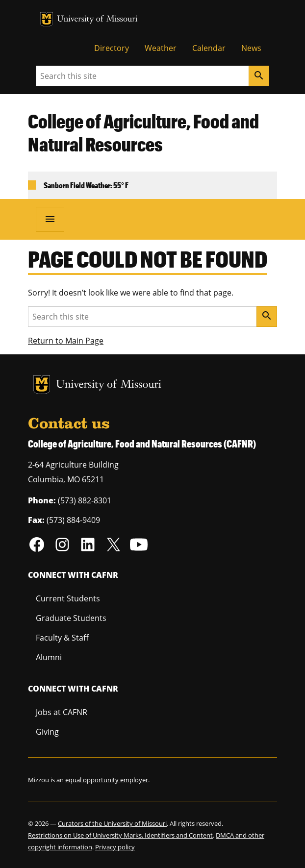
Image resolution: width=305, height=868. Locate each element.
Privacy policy (115, 847)
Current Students (68, 598)
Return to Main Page (66, 341)
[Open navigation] (50, 219)
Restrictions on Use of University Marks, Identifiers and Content (120, 835)
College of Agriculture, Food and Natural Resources (143, 133)
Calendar (209, 48)
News (251, 48)
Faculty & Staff (62, 638)
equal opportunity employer (107, 780)
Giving (47, 732)
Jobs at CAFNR (62, 712)
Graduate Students (71, 618)
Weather (161, 48)
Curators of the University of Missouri (112, 823)
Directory (112, 48)
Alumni (49, 657)
